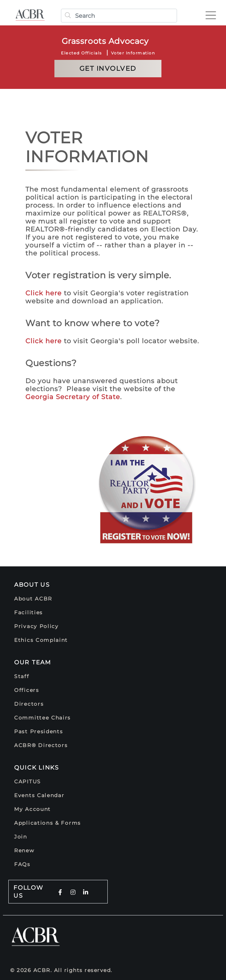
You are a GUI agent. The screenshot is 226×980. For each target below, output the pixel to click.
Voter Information (133, 53)
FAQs (22, 864)
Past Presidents (39, 731)
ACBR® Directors (41, 745)
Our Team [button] (33, 662)
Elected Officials (81, 53)
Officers (27, 690)
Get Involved (108, 69)
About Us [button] (32, 585)
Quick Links (37, 768)
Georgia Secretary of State (73, 397)
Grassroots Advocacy (105, 41)
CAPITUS (28, 782)
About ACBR (33, 599)
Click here (44, 293)
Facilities (28, 612)
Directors (29, 704)
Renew (24, 850)
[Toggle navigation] (214, 12)
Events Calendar (39, 795)
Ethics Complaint (41, 640)
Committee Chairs (42, 718)
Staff (22, 676)
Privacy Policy (36, 626)
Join (21, 837)
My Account (32, 809)
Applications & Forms (48, 823)
